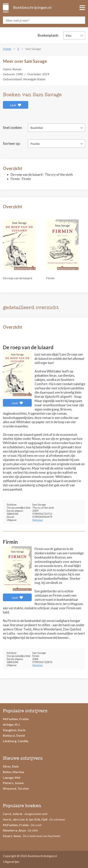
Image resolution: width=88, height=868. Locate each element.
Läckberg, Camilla (16, 741)
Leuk (16, 105)
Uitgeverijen (11, 862)
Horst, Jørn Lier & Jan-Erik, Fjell (25, 819)
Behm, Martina (13, 772)
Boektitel (37, 128)
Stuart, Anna (12, 836)
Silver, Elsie (11, 766)
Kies (69, 35)
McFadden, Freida (16, 719)
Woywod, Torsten (16, 788)
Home (7, 49)
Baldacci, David (14, 735)
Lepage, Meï (12, 777)
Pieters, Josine (13, 783)
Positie (35, 144)
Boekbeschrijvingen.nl (32, 7)
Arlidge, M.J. (12, 724)
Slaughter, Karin (14, 730)
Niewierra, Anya (14, 830)
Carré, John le (13, 814)
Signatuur (38, 520)
